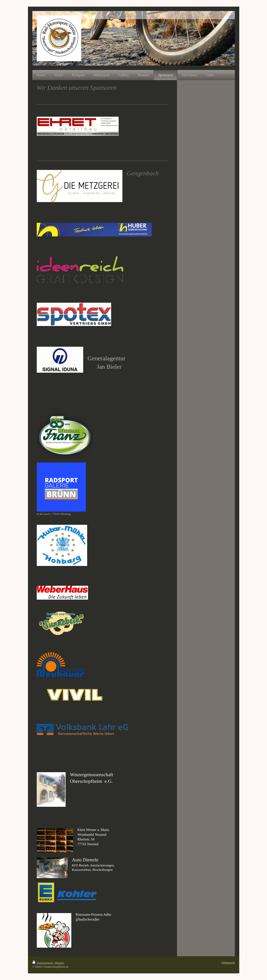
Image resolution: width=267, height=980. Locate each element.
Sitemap (59, 963)
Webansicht (228, 962)
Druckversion (43, 963)
